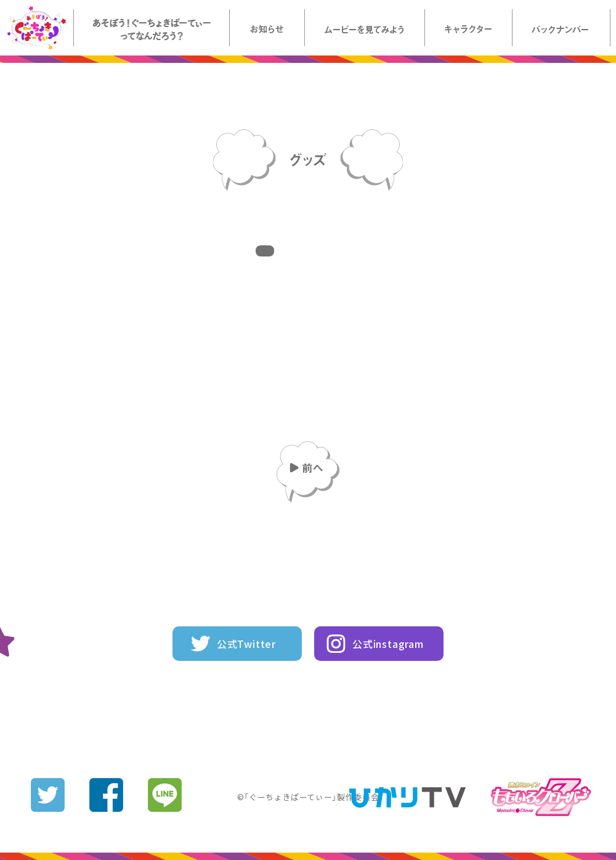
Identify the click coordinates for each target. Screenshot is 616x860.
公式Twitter (246, 644)
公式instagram (388, 644)
